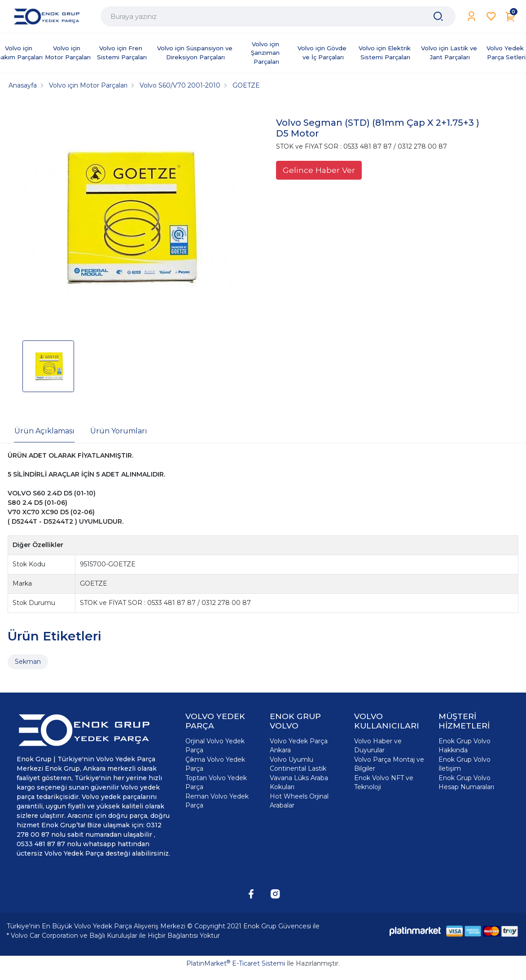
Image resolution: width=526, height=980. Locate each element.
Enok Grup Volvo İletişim (465, 764)
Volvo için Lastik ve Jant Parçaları (450, 53)
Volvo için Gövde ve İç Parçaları (323, 53)
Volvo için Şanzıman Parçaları (266, 53)
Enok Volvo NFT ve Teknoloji (384, 782)
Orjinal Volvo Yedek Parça (215, 746)
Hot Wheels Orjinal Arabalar (299, 801)
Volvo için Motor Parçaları (68, 53)
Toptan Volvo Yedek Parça (216, 782)
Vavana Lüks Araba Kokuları (299, 782)
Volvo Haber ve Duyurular (378, 746)
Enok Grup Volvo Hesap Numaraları (466, 782)
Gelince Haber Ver (319, 170)
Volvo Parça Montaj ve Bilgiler (389, 764)
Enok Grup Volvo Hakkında (465, 746)
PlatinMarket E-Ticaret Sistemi (236, 963)
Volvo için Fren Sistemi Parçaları (122, 53)
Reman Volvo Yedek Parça (217, 801)
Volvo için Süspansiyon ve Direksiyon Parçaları (196, 53)
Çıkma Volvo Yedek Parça (215, 764)
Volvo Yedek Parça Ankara (299, 746)
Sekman (28, 662)
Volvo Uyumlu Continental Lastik (298, 764)
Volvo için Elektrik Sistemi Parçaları (386, 53)
